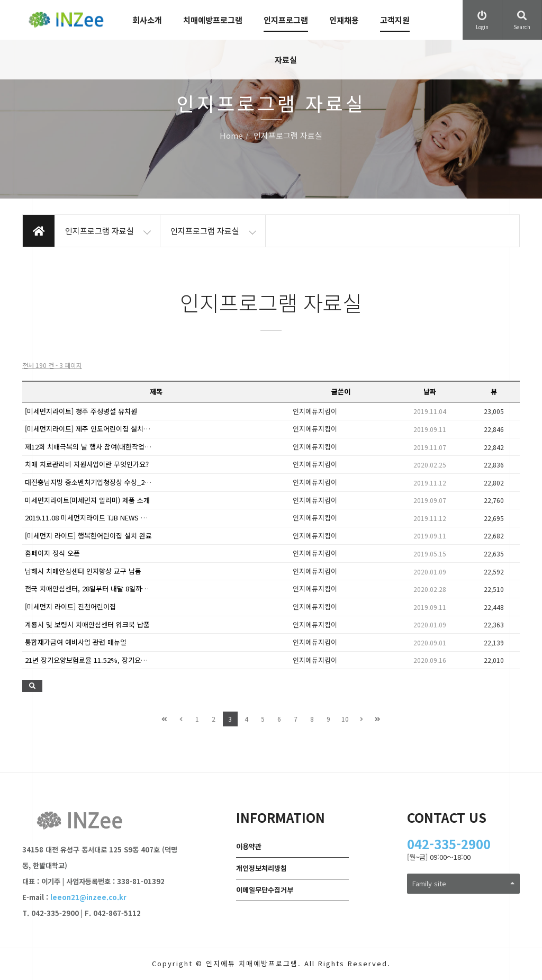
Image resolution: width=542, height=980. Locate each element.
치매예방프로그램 (213, 20)
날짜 (430, 392)
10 (345, 719)
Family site (463, 883)
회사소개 (147, 20)
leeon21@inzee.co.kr (88, 897)
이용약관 (249, 846)
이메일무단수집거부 (265, 890)
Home (231, 136)
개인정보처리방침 (261, 868)
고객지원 (395, 20)
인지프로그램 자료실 (286, 40)
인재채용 (344, 20)
